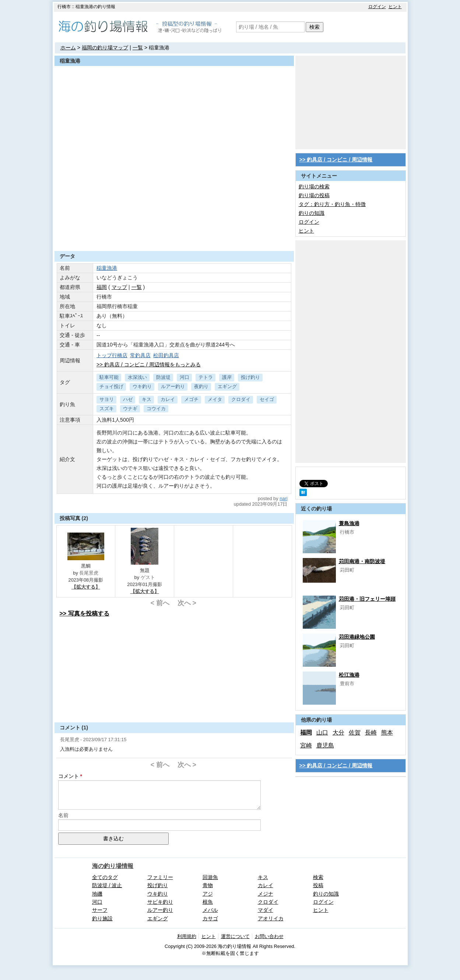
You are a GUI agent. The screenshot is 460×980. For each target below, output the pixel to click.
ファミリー (160, 877)
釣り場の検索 (314, 186)
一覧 (138, 48)
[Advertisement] (174, 233)
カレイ (168, 399)
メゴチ (191, 399)
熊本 (387, 733)
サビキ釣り (160, 902)
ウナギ (130, 409)
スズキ (107, 409)
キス (147, 399)
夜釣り (201, 386)
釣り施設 (102, 918)
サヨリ (107, 399)
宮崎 (306, 745)
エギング (227, 386)
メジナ (266, 894)
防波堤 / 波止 (107, 885)
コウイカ (156, 409)
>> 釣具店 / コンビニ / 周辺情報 (336, 160)
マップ (119, 287)
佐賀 (355, 733)
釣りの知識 (312, 213)
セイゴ (267, 399)
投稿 (318, 885)
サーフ (100, 910)
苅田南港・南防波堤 (362, 561)
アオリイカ (271, 918)
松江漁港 (349, 675)
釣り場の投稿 (314, 195)
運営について (235, 936)
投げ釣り (250, 377)
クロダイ (241, 399)
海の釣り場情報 (113, 866)
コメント (69, 776)
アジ (208, 894)
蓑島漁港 (349, 523)
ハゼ (128, 399)
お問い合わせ (269, 936)
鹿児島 (325, 745)
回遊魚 (210, 877)
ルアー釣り (173, 386)
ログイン (377, 7)
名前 (63, 815)
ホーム (68, 48)
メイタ (215, 399)
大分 (338, 733)
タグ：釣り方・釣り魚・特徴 (332, 204)
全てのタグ (105, 877)
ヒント (395, 7)
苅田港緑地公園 (357, 637)
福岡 (102, 287)
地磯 (97, 894)
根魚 (208, 902)
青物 (208, 885)
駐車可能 (109, 377)
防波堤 (163, 377)
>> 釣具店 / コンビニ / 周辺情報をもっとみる (149, 365)
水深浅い (137, 377)
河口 (185, 377)
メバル (210, 910)
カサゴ (210, 918)
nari (283, 498)
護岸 (227, 377)
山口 (322, 733)
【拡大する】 (86, 587)
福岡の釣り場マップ (105, 48)
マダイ (266, 910)
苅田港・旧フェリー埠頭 (367, 599)
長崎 (371, 733)
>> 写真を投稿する (85, 613)
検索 (315, 27)
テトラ (206, 377)
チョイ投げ (111, 386)
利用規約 (187, 936)
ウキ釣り (142, 386)
